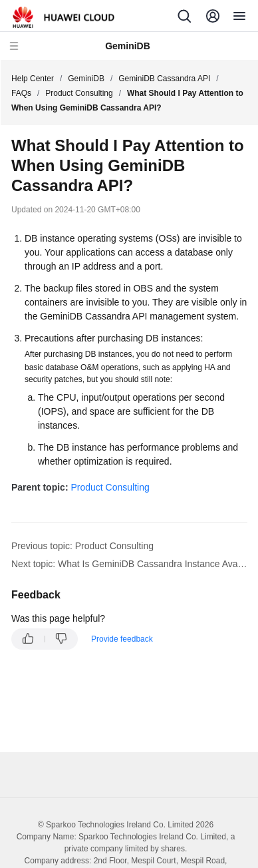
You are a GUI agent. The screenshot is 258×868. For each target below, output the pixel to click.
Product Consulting (79, 93)
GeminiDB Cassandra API (164, 79)
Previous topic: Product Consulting (82, 546)
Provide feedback (122, 639)
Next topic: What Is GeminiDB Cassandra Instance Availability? (129, 564)
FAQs (21, 93)
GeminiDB (86, 79)
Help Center (33, 79)
